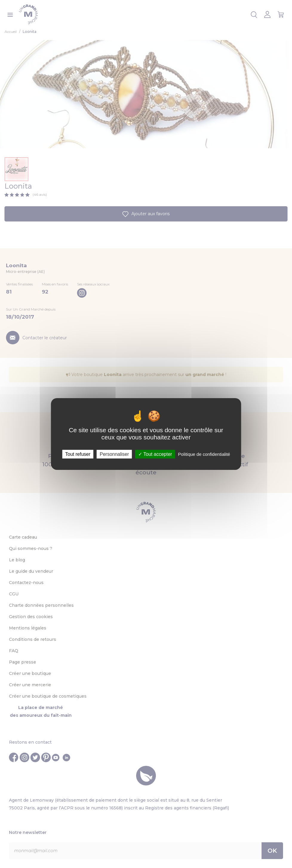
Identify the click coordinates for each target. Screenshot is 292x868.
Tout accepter (155, 454)
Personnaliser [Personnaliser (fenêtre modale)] (114, 454)
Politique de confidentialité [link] (204, 454)
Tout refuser (78, 454)
